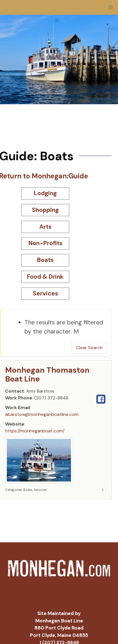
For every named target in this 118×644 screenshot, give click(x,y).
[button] (111, 7)
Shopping (45, 210)
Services (45, 293)
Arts (45, 227)
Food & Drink (45, 277)
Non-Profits (45, 243)
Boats (45, 260)
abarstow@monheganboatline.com (42, 414)
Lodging (45, 193)
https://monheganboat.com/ (35, 431)
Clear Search (89, 348)
